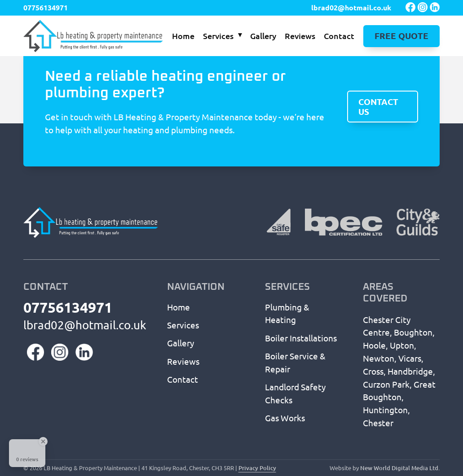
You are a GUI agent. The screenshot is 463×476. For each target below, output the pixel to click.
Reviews (300, 36)
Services (218, 36)
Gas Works (285, 418)
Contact (339, 36)
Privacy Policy (257, 468)
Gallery (263, 36)
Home (183, 36)
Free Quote (401, 36)
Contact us (378, 107)
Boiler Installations (301, 338)
